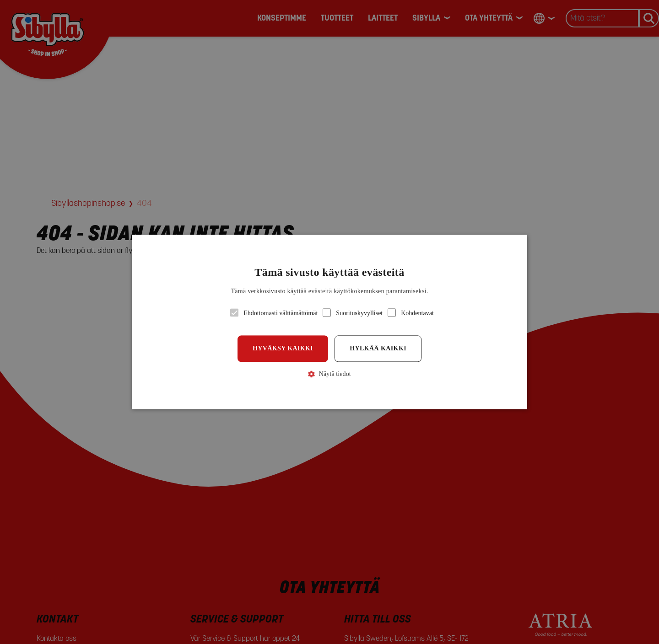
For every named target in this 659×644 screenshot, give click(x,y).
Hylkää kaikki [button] (378, 348)
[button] (329, 322)
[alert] (329, 322)
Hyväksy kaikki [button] (283, 348)
